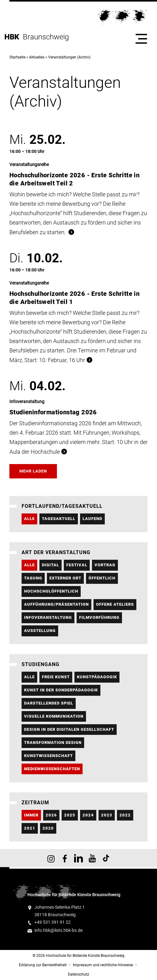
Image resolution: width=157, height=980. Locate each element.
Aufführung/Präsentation (56, 604)
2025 (70, 815)
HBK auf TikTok (106, 858)
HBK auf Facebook (65, 858)
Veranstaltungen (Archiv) (69, 57)
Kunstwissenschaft (48, 756)
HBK (14, 37)
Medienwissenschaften (52, 769)
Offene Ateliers (115, 604)
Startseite (17, 57)
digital (51, 565)
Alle (29, 519)
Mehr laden (33, 471)
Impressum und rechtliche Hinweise (103, 965)
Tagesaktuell (59, 519)
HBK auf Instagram (51, 858)
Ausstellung (40, 631)
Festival (77, 565)
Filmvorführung (99, 617)
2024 (88, 815)
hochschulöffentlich (51, 591)
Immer (31, 815)
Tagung (33, 578)
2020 (48, 828)
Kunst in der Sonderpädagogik (61, 690)
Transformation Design (53, 743)
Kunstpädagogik (97, 677)
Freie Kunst (56, 677)
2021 (30, 828)
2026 (51, 815)
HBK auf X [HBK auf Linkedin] (78, 858)
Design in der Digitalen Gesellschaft (69, 729)
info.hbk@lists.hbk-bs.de (58, 930)
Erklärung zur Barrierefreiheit (43, 965)
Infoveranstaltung (48, 617)
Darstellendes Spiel (49, 703)
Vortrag (105, 565)
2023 (107, 815)
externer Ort (65, 578)
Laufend (92, 519)
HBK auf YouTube (92, 858)
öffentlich (102, 578)
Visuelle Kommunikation (54, 716)
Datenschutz (78, 974)
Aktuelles (37, 57)
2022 (125, 815)
